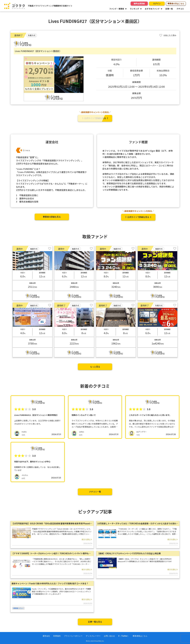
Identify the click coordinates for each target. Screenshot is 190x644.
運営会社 (46, 636)
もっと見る (95, 367)
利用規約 (57, 636)
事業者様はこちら (140, 636)
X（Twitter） (124, 636)
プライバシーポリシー (73, 636)
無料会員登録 (138, 3)
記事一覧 (169, 9)
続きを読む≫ (87, 539)
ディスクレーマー (93, 636)
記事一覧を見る (95, 622)
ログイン (156, 3)
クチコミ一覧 (95, 492)
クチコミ (180, 9)
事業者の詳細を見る (52, 217)
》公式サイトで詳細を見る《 (95, 118)
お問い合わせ (109, 636)
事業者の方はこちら (176, 3)
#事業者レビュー (18, 608)
